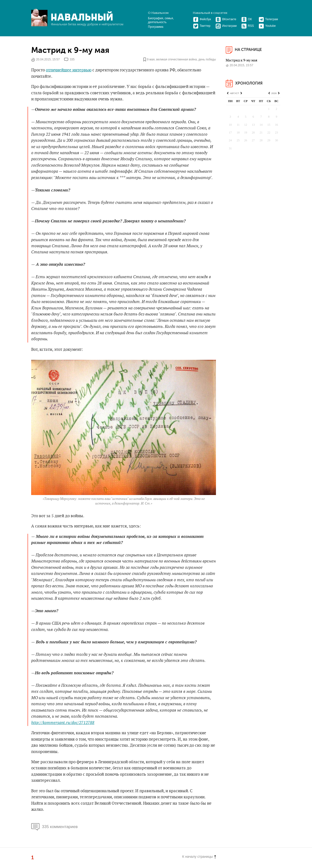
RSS (248, 26)
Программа (156, 27)
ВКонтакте (226, 19)
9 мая (151, 60)
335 (72, 60)
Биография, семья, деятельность (161, 20)
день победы (207, 60)
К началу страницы (199, 857)
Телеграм (268, 19)
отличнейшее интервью (69, 70)
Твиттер (202, 26)
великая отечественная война (177, 60)
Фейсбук (202, 19)
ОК (247, 19)
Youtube (267, 26)
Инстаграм (226, 26)
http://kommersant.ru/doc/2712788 (63, 723)
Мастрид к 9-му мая (70, 50)
